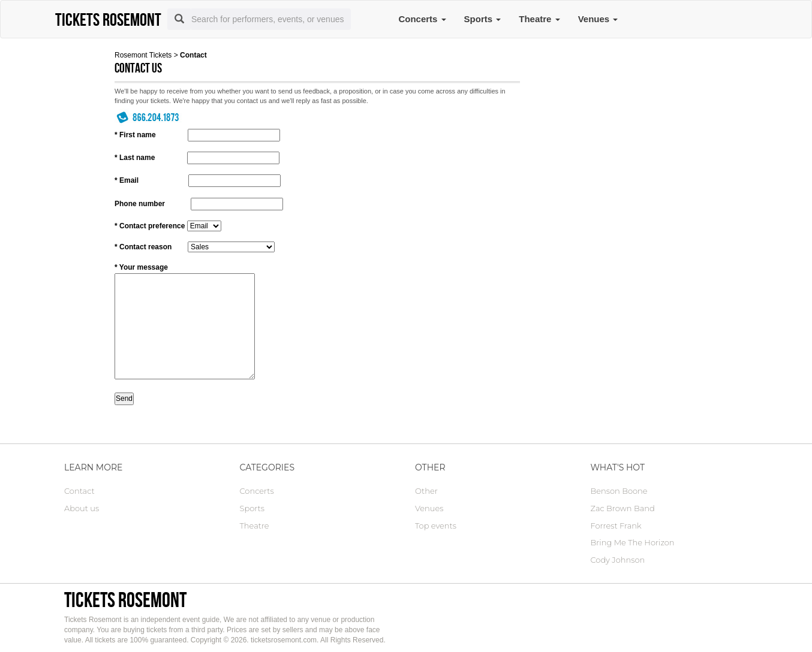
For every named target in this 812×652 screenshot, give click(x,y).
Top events (436, 526)
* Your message (141, 267)
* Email (127, 180)
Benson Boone (619, 491)
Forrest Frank (616, 526)
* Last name (135, 158)
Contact (79, 491)
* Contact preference (150, 226)
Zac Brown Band (623, 508)
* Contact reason (143, 247)
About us (82, 508)
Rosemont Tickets (143, 55)
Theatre (539, 19)
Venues (598, 19)
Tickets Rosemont (125, 600)
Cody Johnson (618, 560)
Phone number (140, 204)
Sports (483, 19)
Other (426, 491)
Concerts (422, 19)
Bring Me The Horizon (633, 542)
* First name (135, 135)
